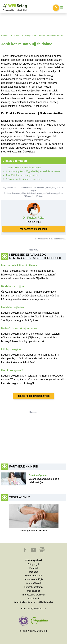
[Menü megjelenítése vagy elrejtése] (62, 8)
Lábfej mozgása (11, 349)
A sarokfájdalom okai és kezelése (24, 167)
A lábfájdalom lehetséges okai (22, 175)
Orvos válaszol (16, 36)
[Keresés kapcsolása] (56, 8)
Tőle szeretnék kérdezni (33, 229)
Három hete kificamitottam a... (20, 265)
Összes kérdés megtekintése (33, 396)
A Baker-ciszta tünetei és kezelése (24, 179)
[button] (25, 551)
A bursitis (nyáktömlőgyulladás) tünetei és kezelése (33, 171)
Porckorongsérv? (12, 370)
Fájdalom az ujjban (13, 286)
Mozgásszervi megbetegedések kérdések (44, 36)
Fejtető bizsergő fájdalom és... (21, 328)
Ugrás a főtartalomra (3, 4)
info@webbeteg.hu (37, 609)
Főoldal (5, 36)
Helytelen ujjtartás (13, 307)
